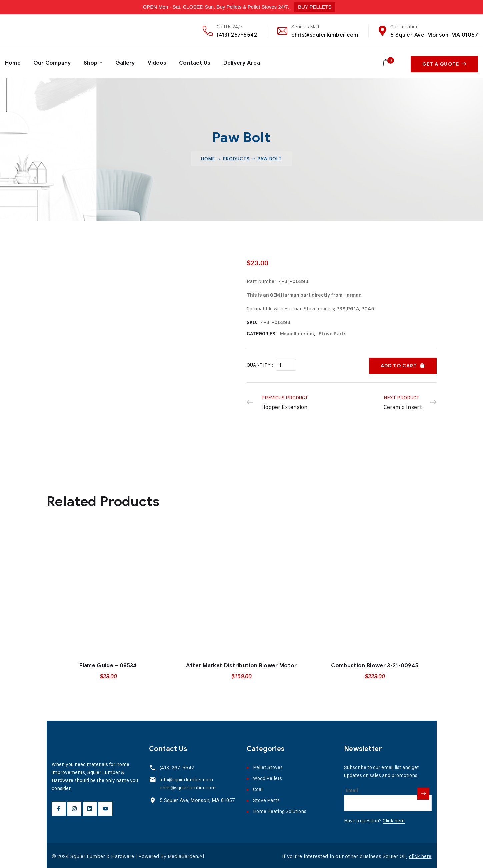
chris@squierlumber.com (325, 35)
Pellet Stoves (268, 765)
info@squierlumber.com (186, 778)
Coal (258, 787)
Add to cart (399, 362)
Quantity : (260, 362)
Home (13, 62)
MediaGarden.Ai (186, 854)
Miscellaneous (297, 332)
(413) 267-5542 (237, 35)
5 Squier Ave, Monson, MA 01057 (434, 35)
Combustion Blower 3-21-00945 (375, 664)
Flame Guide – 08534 (108, 664)
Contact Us (196, 62)
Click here (394, 819)
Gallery (125, 62)
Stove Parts (333, 332)
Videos (158, 62)
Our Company (52, 62)
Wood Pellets (267, 776)
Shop (91, 62)
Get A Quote (444, 62)
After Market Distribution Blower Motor (241, 664)
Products (236, 157)
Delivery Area (243, 62)
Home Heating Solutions (280, 809)
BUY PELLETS (315, 7)
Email (352, 789)
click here (420, 854)
